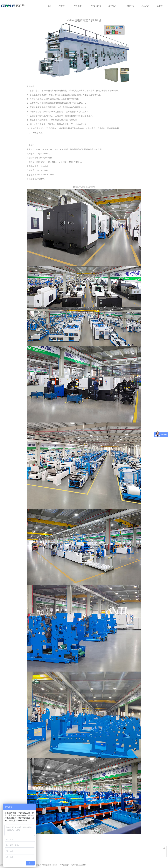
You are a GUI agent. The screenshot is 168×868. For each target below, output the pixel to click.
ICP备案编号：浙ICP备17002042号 (73, 865)
